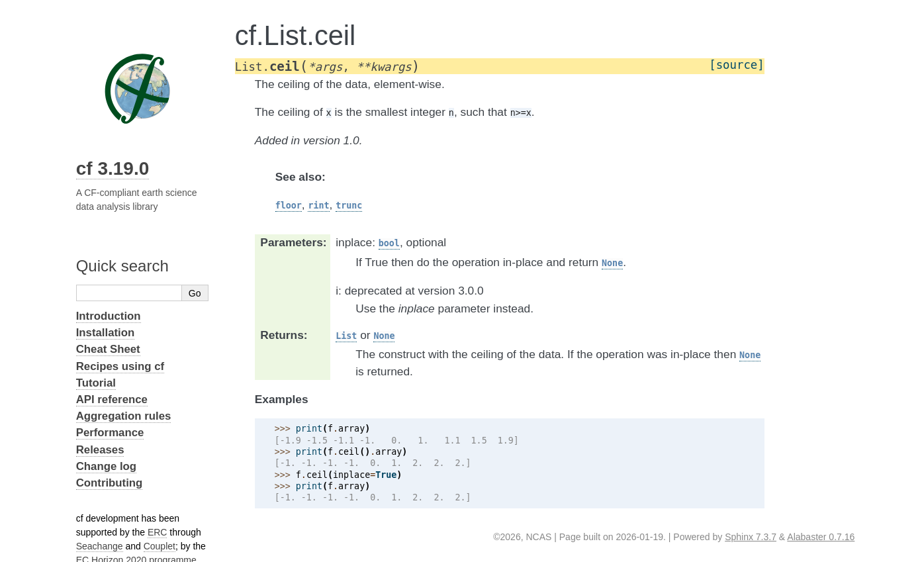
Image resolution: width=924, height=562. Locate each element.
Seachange (100, 546)
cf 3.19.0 (113, 168)
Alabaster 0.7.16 (821, 537)
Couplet (160, 546)
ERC (158, 532)
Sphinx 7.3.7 (751, 537)
